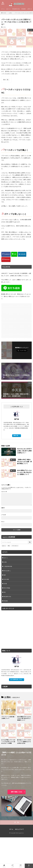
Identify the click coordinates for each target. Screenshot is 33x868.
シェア (12, 866)
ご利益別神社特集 (8, 566)
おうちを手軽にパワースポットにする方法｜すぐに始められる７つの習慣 (8, 742)
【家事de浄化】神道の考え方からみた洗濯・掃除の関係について (24, 461)
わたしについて (19, 829)
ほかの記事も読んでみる (16, 679)
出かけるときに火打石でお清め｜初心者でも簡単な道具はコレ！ (24, 451)
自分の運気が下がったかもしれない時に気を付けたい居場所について (24, 472)
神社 (9, 546)
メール (4, 515)
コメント (4, 492)
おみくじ (8, 9)
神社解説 (23, 9)
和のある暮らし (7, 571)
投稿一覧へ (16, 435)
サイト (3, 522)
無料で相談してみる (17, 792)
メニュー (21, 866)
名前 (3, 508)
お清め (10, 13)
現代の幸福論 (7, 588)
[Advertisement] (16, 320)
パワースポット (15, 546)
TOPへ (29, 866)
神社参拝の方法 (16, 9)
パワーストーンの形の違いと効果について (8, 718)
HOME (4, 13)
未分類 (5, 584)
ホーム (3, 9)
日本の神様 (6, 579)
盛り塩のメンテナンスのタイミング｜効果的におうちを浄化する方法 (24, 742)
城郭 (5, 575)
